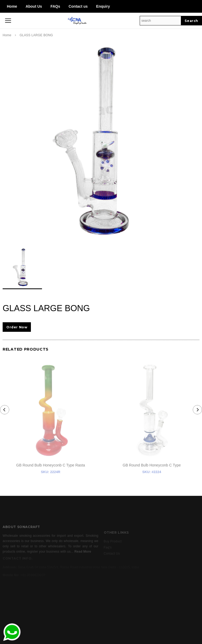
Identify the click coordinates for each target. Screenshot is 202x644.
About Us (34, 6)
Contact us (78, 6)
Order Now (17, 327)
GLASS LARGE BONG (36, 35)
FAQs (55, 6)
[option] (101, 141)
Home (12, 6)
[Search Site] (160, 21)
